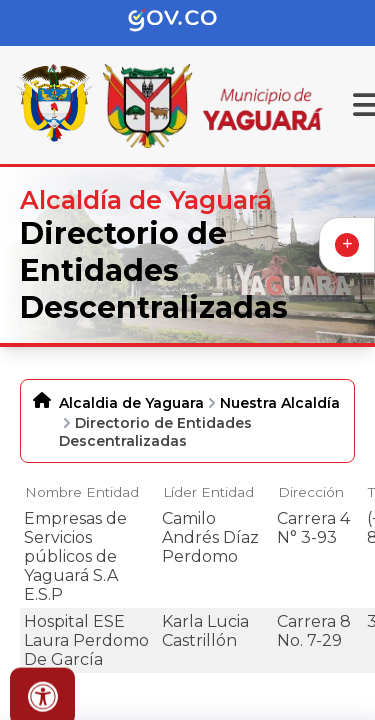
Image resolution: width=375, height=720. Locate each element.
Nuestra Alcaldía (280, 403)
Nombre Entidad (82, 492)
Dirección (311, 492)
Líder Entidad (208, 492)
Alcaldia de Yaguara (131, 403)
